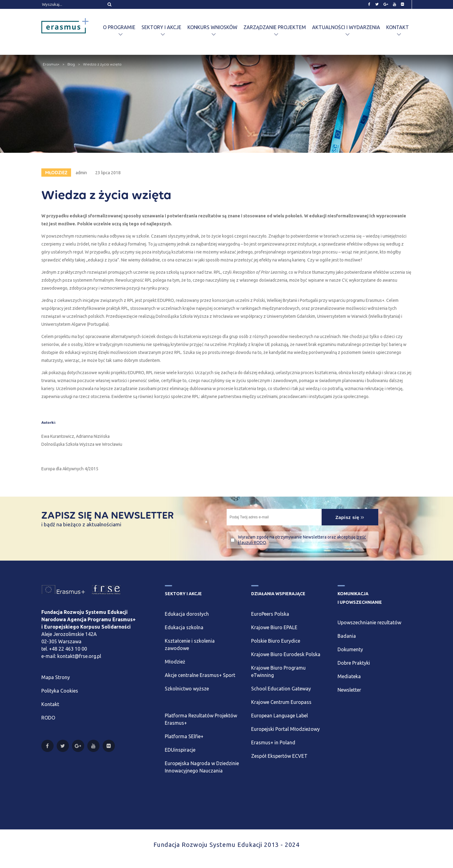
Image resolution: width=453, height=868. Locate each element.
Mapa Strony (56, 677)
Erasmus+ (51, 64)
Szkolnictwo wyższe (187, 689)
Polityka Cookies (60, 691)
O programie (119, 27)
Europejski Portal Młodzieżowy (285, 729)
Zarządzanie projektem (275, 27)
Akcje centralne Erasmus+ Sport (200, 675)
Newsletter (349, 690)
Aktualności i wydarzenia (346, 27)
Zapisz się (350, 517)
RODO (48, 718)
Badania (347, 636)
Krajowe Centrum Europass (281, 702)
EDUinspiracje (180, 750)
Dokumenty (350, 649)
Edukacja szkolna (184, 627)
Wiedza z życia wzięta (102, 64)
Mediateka (349, 676)
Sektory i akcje (161, 27)
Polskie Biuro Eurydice (276, 641)
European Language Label (279, 716)
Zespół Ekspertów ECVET (279, 756)
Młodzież (175, 662)
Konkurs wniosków (212, 27)
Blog (71, 64)
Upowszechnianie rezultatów (369, 622)
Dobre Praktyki (354, 663)
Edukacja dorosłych (187, 614)
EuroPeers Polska (270, 614)
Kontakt (398, 27)
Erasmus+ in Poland (273, 742)
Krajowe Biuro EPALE (274, 627)
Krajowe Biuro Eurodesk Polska (286, 654)
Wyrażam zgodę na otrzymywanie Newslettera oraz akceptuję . (302, 540)
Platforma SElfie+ (184, 736)
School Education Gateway (281, 689)
